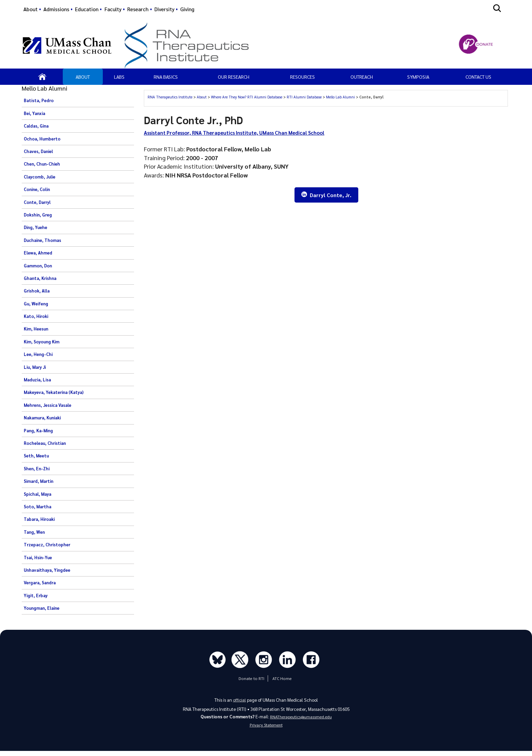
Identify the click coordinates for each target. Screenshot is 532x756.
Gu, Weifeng (36, 304)
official (239, 701)
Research (138, 9)
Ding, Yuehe (35, 227)
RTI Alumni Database (304, 97)
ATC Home (281, 680)
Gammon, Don (38, 266)
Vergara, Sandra (40, 583)
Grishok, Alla (37, 291)
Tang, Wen (34, 532)
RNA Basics (166, 77)
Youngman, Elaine (42, 608)
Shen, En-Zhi (37, 469)
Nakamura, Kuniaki (42, 418)
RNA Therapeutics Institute (170, 97)
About (31, 9)
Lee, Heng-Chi (38, 354)
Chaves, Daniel (38, 151)
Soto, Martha (37, 507)
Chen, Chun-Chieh (42, 164)
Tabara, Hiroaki (39, 519)
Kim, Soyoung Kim (42, 342)
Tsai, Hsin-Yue (38, 557)
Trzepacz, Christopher (47, 545)
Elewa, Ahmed (38, 253)
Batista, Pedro (39, 100)
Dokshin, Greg (38, 215)
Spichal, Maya (37, 494)
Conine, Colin (37, 189)
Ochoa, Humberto (42, 139)
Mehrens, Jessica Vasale (47, 405)
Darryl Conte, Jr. (326, 195)
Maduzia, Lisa (37, 380)
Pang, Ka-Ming (38, 431)
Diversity (164, 9)
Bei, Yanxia (34, 113)
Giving (187, 9)
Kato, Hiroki (36, 316)
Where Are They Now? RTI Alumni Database (247, 97)
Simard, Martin (39, 481)
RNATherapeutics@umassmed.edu (301, 719)
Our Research (234, 77)
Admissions (56, 9)
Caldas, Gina (36, 126)
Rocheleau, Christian (45, 443)
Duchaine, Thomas (42, 240)
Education (87, 9)
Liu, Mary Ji (35, 367)
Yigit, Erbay (36, 596)
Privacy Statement (266, 729)
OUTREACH (362, 77)
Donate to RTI (251, 680)
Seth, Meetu (36, 456)
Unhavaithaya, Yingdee (47, 570)
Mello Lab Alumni (340, 97)
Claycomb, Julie (40, 177)
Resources (302, 77)
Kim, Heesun (36, 329)
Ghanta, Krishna (40, 278)
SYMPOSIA (418, 77)
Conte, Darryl (37, 202)
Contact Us (478, 77)
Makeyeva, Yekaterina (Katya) (54, 392)
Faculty (113, 9)
